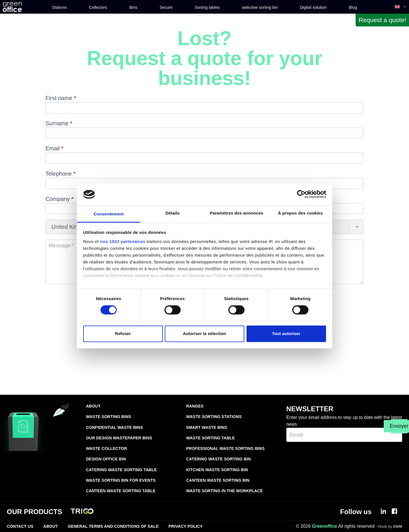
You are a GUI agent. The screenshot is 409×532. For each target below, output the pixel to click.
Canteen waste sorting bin (218, 480)
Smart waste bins (207, 427)
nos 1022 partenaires (123, 241)
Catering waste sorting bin (218, 459)
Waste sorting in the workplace (224, 491)
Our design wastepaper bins (119, 438)
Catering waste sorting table (121, 470)
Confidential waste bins (114, 427)
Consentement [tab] (109, 214)
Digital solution (313, 7)
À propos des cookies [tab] (301, 213)
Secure (166, 7)
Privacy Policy (185, 526)
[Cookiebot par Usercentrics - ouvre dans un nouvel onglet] (301, 194)
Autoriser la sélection (205, 333)
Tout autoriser (286, 333)
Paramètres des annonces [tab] (236, 213)
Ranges (195, 406)
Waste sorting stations (214, 417)
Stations (59, 7)
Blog (353, 7)
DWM (398, 526)
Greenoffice (325, 526)
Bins (133, 7)
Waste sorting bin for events (121, 480)
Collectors (98, 7)
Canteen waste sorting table (121, 491)
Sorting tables (207, 7)
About (93, 406)
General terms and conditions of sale (113, 526)
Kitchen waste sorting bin (217, 470)
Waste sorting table (210, 438)
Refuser (123, 333)
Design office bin (106, 459)
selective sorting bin (260, 7)
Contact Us (20, 526)
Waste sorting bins (108, 417)
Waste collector (106, 448)
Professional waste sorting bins (225, 448)
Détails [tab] (173, 213)
